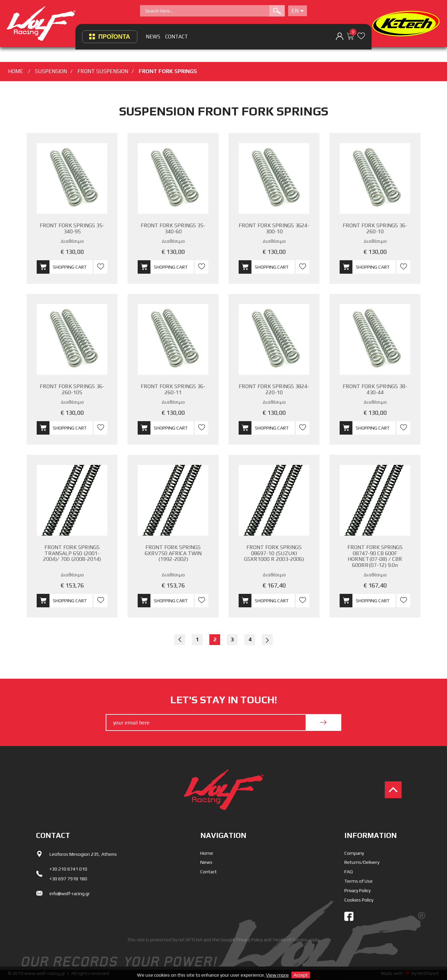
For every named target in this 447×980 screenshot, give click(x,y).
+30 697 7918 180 (68, 879)
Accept (301, 975)
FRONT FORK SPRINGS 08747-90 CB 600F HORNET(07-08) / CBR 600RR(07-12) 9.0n (375, 556)
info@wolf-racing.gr (70, 893)
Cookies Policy (359, 900)
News (206, 862)
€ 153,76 (72, 585)
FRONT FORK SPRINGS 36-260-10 (375, 228)
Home (207, 853)
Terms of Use (358, 881)
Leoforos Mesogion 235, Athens (83, 854)
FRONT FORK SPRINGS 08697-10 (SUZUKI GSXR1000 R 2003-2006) (274, 553)
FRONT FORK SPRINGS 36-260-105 (72, 389)
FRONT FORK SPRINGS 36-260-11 (173, 389)
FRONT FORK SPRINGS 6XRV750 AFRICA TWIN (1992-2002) (173, 553)
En (298, 11)
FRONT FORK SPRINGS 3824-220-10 (274, 389)
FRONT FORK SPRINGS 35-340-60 (173, 228)
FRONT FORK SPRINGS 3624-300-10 (274, 228)
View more (277, 975)
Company (354, 853)
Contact (209, 872)
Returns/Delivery (362, 862)
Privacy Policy (357, 890)
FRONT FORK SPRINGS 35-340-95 (72, 228)
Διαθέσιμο (72, 241)
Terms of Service (290, 940)
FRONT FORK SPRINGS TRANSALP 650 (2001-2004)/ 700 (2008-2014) (72, 553)
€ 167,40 (274, 585)
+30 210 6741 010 (68, 869)
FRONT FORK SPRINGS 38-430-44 (375, 389)
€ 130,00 (72, 252)
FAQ (349, 872)
